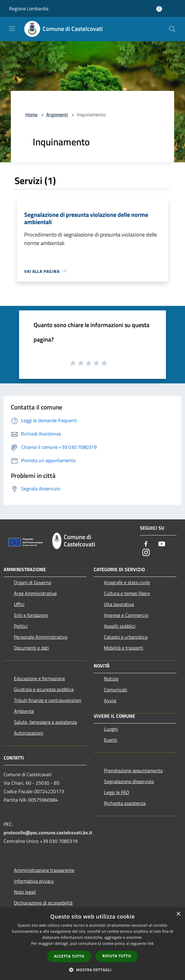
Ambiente (24, 711)
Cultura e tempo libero (127, 593)
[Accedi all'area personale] (159, 9)
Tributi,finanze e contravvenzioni (48, 700)
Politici (21, 626)
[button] (92, 970)
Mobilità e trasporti (124, 648)
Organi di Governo (32, 582)
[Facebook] (146, 544)
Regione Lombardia (29, 8)
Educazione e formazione (39, 678)
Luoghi (111, 729)
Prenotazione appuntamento (133, 770)
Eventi (111, 740)
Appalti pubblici (120, 626)
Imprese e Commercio (126, 615)
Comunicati (116, 690)
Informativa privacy (34, 881)
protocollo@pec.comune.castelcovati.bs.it (48, 833)
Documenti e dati (31, 648)
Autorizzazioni (29, 733)
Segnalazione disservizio (129, 781)
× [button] (178, 914)
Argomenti (57, 114)
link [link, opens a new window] (151, 944)
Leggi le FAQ (117, 792)
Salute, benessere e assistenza (45, 722)
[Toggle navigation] (12, 28)
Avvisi (110, 700)
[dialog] (92, 944)
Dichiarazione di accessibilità (43, 903)
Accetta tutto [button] (69, 956)
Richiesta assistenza (125, 803)
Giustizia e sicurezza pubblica (44, 689)
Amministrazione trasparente (44, 870)
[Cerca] (172, 29)
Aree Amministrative (35, 593)
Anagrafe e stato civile (127, 582)
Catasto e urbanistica (126, 637)
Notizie (111, 679)
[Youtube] (162, 544)
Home (31, 114)
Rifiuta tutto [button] (117, 956)
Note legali (25, 892)
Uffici (19, 604)
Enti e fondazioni (31, 615)
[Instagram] (146, 553)
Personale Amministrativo (41, 637)
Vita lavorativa (119, 604)
